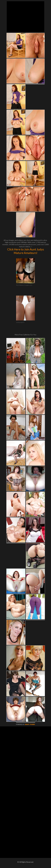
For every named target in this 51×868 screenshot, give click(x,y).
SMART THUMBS (30, 724)
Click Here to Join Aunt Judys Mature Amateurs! (26, 251)
